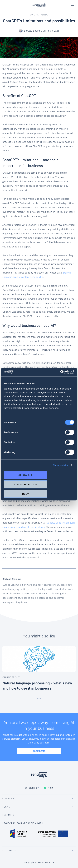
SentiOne (43, 862)
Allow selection (26, 484)
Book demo (39, 751)
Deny (25, 494)
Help (50, 788)
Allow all (25, 475)
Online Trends (39, 15)
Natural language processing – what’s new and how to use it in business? (37, 686)
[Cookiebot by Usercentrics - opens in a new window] (60, 372)
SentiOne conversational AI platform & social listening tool (39, 5)
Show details (60, 465)
